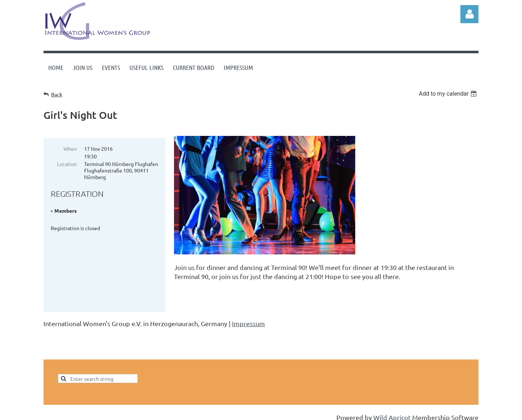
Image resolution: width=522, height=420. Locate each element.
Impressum (248, 317)
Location (67, 164)
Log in (469, 14)
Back (57, 94)
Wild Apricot (392, 411)
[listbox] (449, 94)
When (70, 149)
